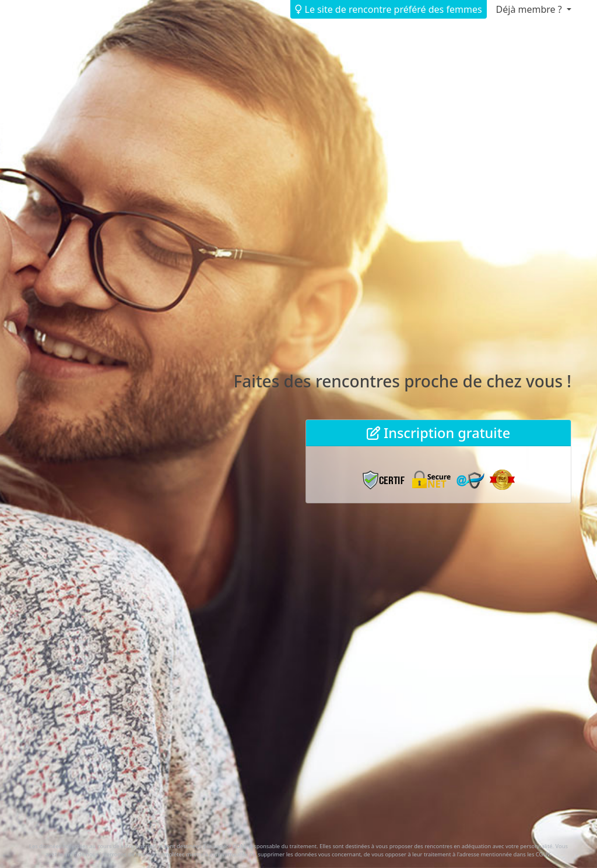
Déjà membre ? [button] (530, 9)
